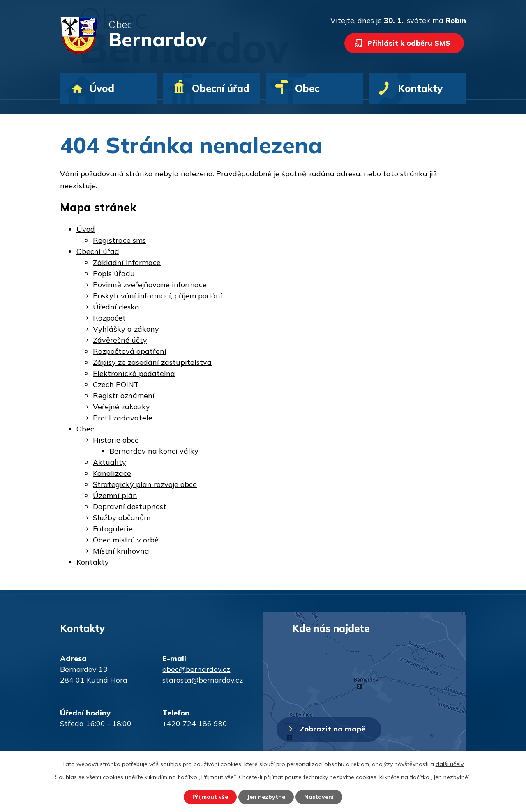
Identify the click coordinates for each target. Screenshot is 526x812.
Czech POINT (116, 384)
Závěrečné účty (120, 340)
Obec (307, 88)
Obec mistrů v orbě (126, 540)
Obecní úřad (221, 88)
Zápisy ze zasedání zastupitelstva (152, 362)
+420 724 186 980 (195, 723)
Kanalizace (112, 473)
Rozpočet (109, 318)
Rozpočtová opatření (130, 351)
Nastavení (319, 797)
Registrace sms (119, 240)
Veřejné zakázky (121, 407)
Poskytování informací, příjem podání (158, 296)
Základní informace (127, 262)
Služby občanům (122, 518)
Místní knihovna (121, 551)
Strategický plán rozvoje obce (145, 484)
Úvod (102, 88)
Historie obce (116, 440)
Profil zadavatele (123, 418)
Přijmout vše (210, 797)
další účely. (450, 764)
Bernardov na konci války (154, 451)
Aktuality (110, 462)
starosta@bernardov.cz (203, 680)
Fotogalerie (113, 529)
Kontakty (420, 88)
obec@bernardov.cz (196, 669)
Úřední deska (116, 307)
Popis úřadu (114, 273)
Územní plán (115, 495)
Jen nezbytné (266, 797)
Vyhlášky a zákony (126, 329)
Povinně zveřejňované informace (150, 285)
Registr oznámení (124, 396)
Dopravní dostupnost (130, 506)
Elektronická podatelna (134, 373)
